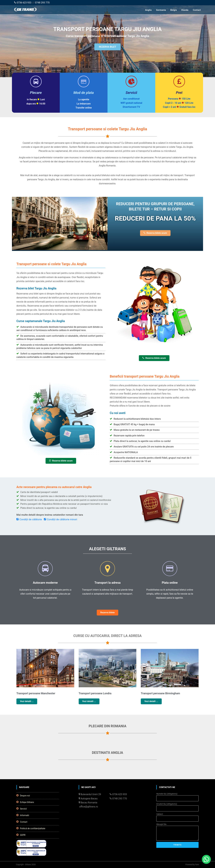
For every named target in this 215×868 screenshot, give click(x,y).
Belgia (174, 10)
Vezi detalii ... (27, 701)
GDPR (21, 835)
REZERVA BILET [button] (107, 48)
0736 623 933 (23, 3)
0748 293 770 (42, 3)
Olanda (185, 10)
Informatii (23, 815)
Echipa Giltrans (25, 802)
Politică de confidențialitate (31, 828)
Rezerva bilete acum (155, 233)
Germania (161, 10)
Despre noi (23, 795)
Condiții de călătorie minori (61, 519)
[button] (206, 859)
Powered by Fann (192, 865)
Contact (197, 10)
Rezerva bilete (107, 612)
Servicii (22, 809)
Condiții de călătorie (29, 519)
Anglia (148, 10)
